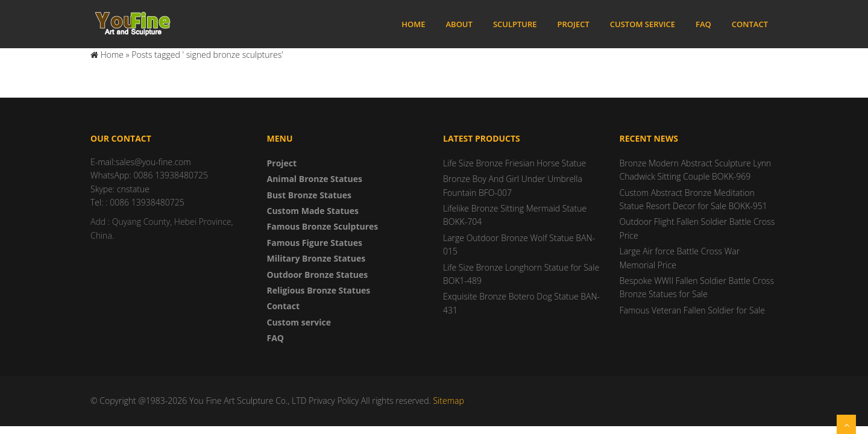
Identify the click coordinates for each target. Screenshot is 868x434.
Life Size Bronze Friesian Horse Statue (514, 163)
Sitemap (448, 401)
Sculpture (515, 24)
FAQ (703, 24)
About (459, 24)
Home (413, 24)
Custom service (643, 24)
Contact (750, 24)
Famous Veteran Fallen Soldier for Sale (692, 310)
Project (574, 24)
